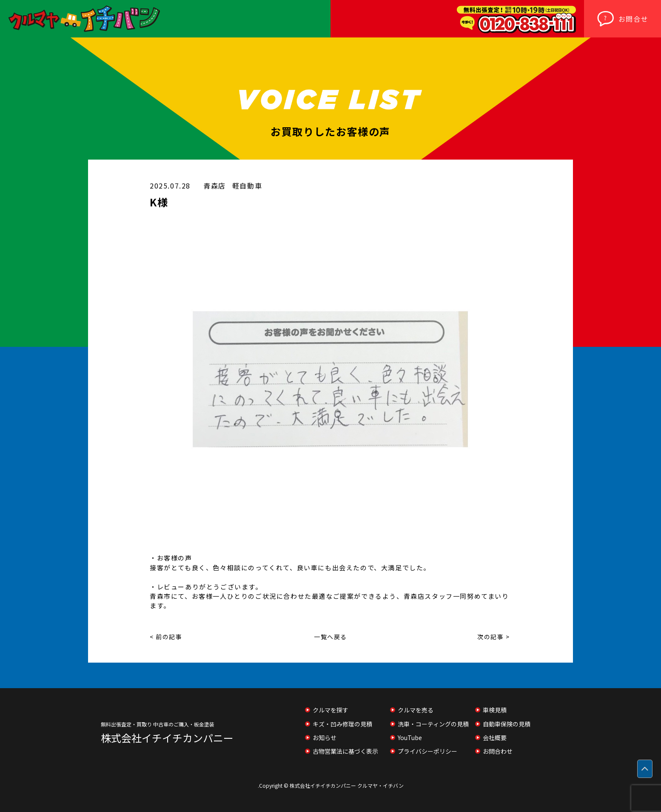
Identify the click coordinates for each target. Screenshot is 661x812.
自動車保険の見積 (507, 724)
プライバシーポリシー (427, 751)
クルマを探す (330, 710)
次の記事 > (494, 637)
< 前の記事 (166, 637)
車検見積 (495, 710)
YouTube (410, 738)
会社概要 (495, 738)
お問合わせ (498, 751)
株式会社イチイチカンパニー (167, 738)
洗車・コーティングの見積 (433, 724)
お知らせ (325, 738)
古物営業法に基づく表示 (345, 751)
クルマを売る (416, 710)
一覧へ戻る (330, 637)
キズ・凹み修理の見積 (342, 724)
